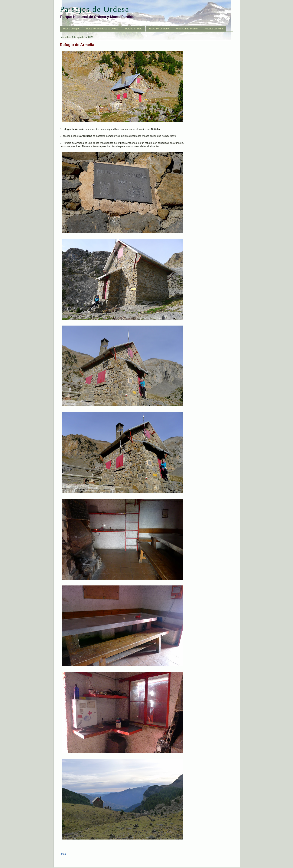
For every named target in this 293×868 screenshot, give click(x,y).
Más (64, 854)
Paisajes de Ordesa (95, 9)
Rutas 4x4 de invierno (187, 29)
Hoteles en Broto (134, 29)
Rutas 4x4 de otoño (159, 29)
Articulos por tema (214, 29)
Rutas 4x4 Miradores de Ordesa (102, 29)
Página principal (71, 29)
